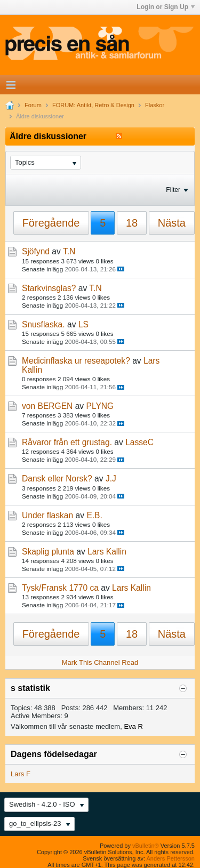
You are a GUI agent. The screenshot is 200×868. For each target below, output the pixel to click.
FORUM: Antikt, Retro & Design (93, 105)
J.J (111, 479)
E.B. (94, 515)
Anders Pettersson (171, 858)
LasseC (139, 442)
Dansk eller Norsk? (57, 479)
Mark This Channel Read (100, 662)
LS (83, 324)
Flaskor (155, 105)
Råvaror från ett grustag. (67, 442)
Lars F (21, 774)
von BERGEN (47, 406)
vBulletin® (146, 846)
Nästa (172, 223)
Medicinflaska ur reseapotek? (76, 361)
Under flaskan (47, 515)
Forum (33, 105)
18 (132, 223)
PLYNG (100, 406)
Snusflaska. (43, 324)
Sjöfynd (36, 251)
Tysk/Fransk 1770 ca (60, 588)
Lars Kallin (107, 552)
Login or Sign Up (166, 7)
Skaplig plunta (48, 552)
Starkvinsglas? (49, 288)
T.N (69, 251)
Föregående (51, 223)
